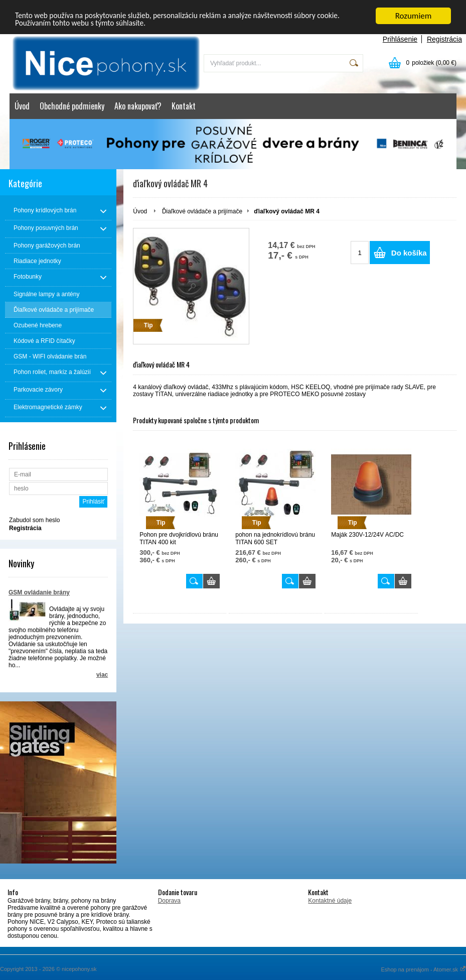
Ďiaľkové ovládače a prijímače (202, 211)
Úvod (22, 106)
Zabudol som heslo (34, 520)
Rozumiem (414, 16)
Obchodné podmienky (72, 106)
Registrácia (444, 39)
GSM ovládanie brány (39, 592)
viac (102, 675)
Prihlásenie (400, 39)
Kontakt (184, 106)
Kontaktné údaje (330, 901)
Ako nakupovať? (138, 106)
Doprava (169, 901)
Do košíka (409, 253)
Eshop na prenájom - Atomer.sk (423, 969)
